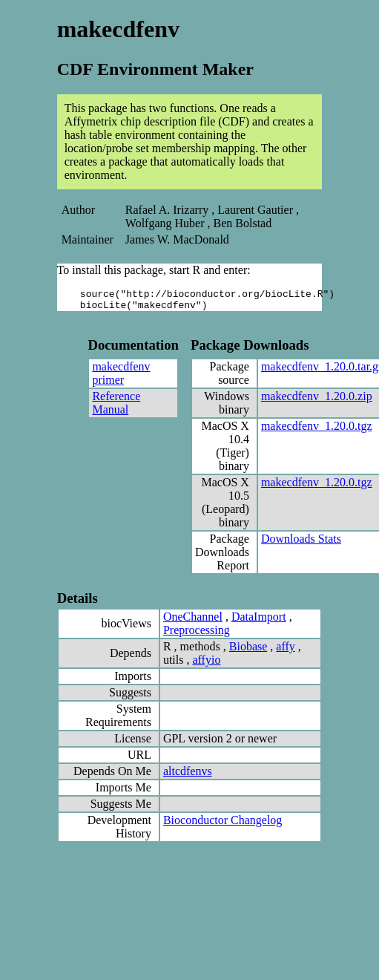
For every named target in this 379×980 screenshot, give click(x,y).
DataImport (259, 621)
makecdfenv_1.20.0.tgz (317, 430)
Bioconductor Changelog (223, 824)
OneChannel (193, 621)
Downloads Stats (301, 543)
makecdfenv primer (121, 378)
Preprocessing (197, 634)
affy (285, 651)
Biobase (248, 651)
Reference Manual (116, 407)
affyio (206, 664)
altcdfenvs (188, 775)
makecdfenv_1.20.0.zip (317, 401)
